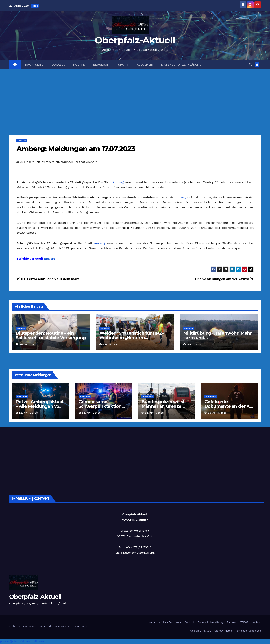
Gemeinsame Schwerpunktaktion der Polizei (100, 406)
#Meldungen (65, 162)
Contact (189, 622)
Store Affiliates (223, 631)
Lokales (59, 65)
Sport (123, 65)
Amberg (118, 182)
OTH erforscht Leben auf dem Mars (48, 279)
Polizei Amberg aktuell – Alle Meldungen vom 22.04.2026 (40, 406)
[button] (251, 65)
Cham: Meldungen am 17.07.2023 (224, 279)
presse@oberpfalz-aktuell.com (22, 641)
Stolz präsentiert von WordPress (28, 626)
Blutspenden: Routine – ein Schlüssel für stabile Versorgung (51, 335)
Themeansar (80, 626)
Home (152, 622)
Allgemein (145, 65)
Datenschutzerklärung (181, 65)
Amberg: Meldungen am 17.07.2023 (76, 149)
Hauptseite (34, 65)
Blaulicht (102, 65)
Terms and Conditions (248, 631)
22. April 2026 (29, 413)
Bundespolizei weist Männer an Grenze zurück (163, 406)
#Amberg (48, 162)
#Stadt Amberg (86, 162)
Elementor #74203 (238, 622)
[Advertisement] (135, 97)
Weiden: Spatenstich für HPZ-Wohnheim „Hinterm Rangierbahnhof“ (131, 338)
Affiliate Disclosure (170, 622)
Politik (79, 65)
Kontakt (256, 622)
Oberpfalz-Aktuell (135, 40)
